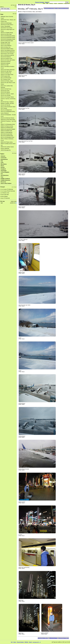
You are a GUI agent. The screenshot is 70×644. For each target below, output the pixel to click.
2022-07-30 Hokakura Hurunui (8, 50)
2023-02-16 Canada (5, 44)
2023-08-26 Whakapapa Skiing (8, 37)
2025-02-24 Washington (6, 23)
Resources (3, 182)
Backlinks (61, 3)
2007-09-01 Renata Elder (7, 134)
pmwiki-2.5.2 (13, 203)
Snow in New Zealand (6, 183)
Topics (2, 154)
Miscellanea (4, 164)
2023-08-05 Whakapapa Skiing (8, 39)
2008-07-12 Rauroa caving (7, 126)
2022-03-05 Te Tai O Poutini (7, 54)
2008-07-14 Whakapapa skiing (8, 124)
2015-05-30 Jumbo (5, 91)
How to (2, 7)
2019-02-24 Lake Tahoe (6, 71)
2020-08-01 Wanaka (5, 63)
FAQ (16, 7)
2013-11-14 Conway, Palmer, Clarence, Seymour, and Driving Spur (8, 99)
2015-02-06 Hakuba (5, 92)
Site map (2, 201)
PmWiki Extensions (5, 180)
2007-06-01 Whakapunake (7, 136)
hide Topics (14, 153)
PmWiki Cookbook (5, 179)
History (51, 3)
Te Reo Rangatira (5, 172)
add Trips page (14, 5)
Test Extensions (5, 175)
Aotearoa (3, 156)
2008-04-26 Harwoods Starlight (8, 129)
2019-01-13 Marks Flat (6, 73)
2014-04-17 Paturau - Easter (7, 94)
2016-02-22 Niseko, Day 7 (43, 638)
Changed (2, 187)
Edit (47, 3)
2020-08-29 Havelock (6, 62)
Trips (2, 14)
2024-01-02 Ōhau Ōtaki (6, 34)
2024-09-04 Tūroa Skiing (6, 28)
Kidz (2, 161)
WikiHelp (26, 642)
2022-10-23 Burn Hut (6, 47)
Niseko (56, 8)
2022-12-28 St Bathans (6, 46)
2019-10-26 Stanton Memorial (8, 70)
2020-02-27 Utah (5, 65)
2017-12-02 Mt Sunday (6, 78)
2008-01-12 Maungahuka (7, 132)
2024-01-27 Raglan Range (7, 33)
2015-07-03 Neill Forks (6, 89)
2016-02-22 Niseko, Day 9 (64, 638)
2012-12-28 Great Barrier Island (8, 107)
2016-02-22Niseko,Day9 (63, 8)
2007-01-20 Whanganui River (7, 137)
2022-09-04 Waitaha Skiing (7, 49)
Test (2, 174)
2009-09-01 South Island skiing (8, 119)
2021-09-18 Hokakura (6, 57)
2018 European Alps (5, 76)
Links (2, 163)
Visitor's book (14, 201)
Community (4, 158)
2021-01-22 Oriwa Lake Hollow (8, 60)
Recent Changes (40, 2)
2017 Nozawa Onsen (6, 79)
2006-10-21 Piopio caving (7, 142)
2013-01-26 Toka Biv (5, 105)
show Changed (14, 187)
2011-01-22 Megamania (6, 110)
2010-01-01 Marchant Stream (7, 118)
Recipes (3, 167)
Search (47, 2)
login (2, 203)
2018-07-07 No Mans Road (7, 75)
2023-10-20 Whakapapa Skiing (8, 36)
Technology (4, 171)
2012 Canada (4, 108)
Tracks (2, 18)
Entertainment (4, 159)
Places (2, 166)
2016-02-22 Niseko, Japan (7, 81)
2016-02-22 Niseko (53, 638)
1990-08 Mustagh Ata (6, 150)
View (44, 3)
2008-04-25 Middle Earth (6, 131)
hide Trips (15, 14)
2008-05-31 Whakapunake (7, 128)
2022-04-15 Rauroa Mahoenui (8, 52)
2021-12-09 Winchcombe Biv (7, 55)
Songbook (3, 169)
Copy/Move (67, 3)
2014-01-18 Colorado (6, 95)
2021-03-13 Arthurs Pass (6, 58)
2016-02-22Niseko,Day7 (49, 8)
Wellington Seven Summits (7, 17)
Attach (56, 3)
